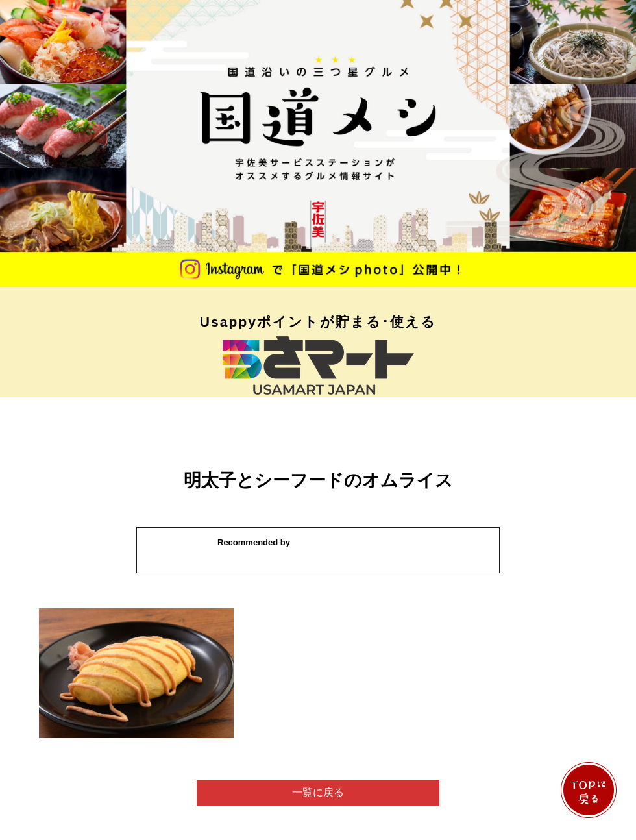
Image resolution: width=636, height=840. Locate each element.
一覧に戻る (318, 792)
